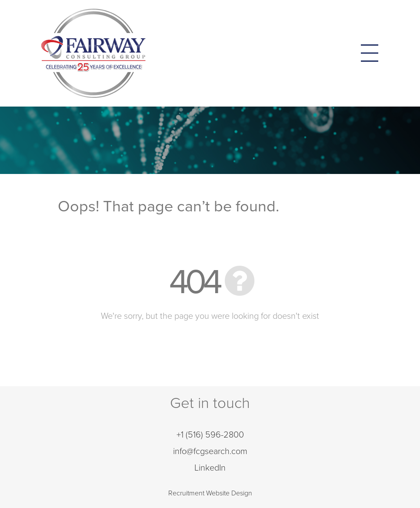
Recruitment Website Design (210, 493)
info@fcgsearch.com (210, 451)
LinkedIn (210, 468)
